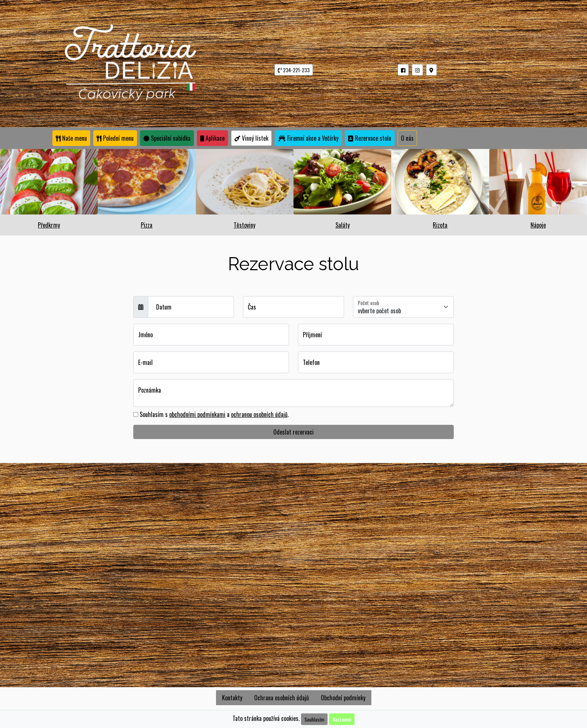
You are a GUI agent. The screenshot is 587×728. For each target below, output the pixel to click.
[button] (403, 70)
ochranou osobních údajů (259, 414)
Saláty (343, 225)
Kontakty (232, 698)
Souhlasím (314, 719)
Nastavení (342, 719)
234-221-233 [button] (294, 70)
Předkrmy (49, 225)
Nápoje (538, 225)
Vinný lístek (251, 138)
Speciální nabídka (167, 138)
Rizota (440, 225)
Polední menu (115, 138)
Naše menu (71, 138)
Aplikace (212, 138)
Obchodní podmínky (343, 698)
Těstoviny (244, 225)
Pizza (147, 225)
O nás (407, 138)
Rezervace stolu (371, 138)
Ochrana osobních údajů (282, 698)
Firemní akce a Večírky (308, 138)
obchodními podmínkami (197, 414)
